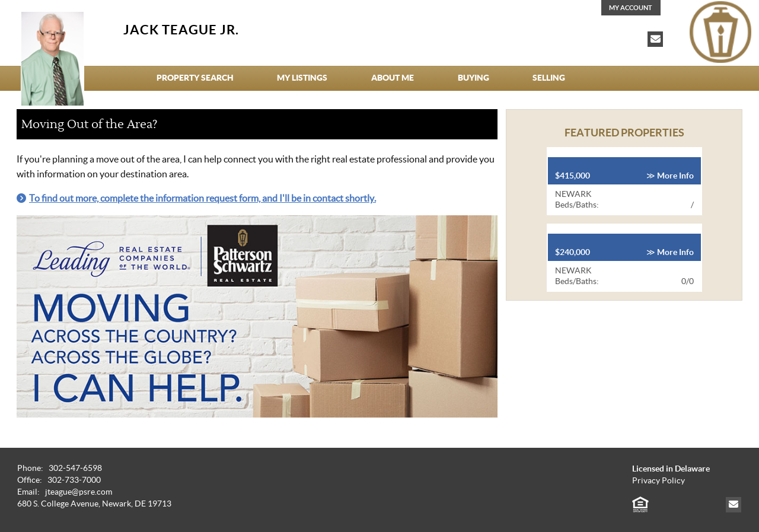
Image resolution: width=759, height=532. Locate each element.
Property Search (195, 78)
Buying (473, 78)
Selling (549, 78)
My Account (631, 8)
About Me (393, 78)
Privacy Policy (658, 481)
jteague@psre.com (79, 492)
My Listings (302, 78)
